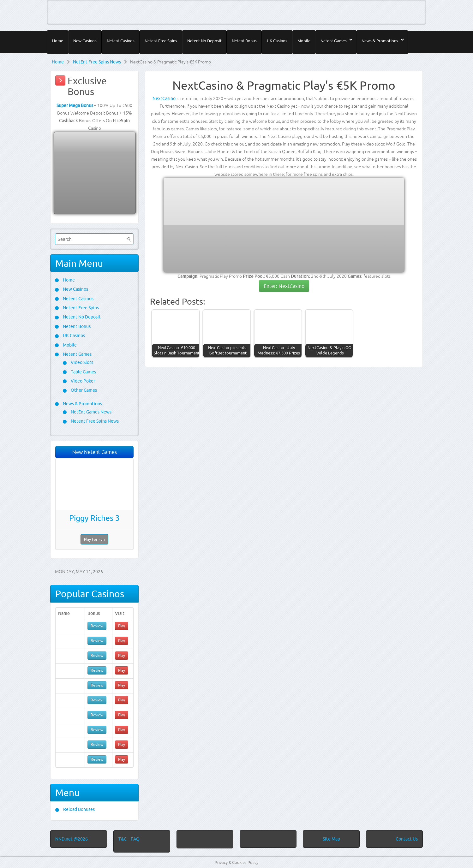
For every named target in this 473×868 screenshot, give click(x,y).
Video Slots (81, 362)
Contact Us (407, 839)
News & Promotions (380, 41)
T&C (123, 839)
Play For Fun (94, 539)
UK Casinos (277, 41)
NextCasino (164, 98)
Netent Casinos (121, 41)
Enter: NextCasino (284, 286)
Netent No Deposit (204, 41)
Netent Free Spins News (94, 421)
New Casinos (85, 41)
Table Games (83, 372)
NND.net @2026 (72, 839)
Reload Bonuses (78, 809)
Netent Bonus (244, 41)
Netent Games (334, 41)
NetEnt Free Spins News (97, 62)
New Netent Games (95, 452)
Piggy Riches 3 (94, 518)
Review (97, 626)
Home (58, 41)
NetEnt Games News (91, 412)
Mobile (304, 41)
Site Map (331, 839)
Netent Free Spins (161, 41)
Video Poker (82, 381)
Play (122, 626)
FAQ (135, 839)
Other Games (83, 390)
